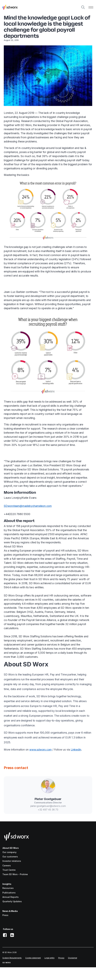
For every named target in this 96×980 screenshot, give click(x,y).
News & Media (10, 911)
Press (5, 915)
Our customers (10, 857)
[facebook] (5, 935)
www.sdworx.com (41, 750)
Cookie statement (33, 958)
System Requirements (12, 958)
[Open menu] (91, 7)
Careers (7, 866)
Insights (7, 884)
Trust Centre (9, 870)
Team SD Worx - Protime (15, 874)
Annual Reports (11, 897)
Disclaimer (73, 958)
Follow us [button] (8, 929)
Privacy (61, 958)
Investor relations (12, 861)
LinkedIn (76, 750)
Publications (9, 893)
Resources (8, 888)
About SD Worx (11, 848)
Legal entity (50, 958)
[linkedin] (12, 935)
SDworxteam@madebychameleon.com (28, 506)
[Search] (83, 7)
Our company (9, 852)
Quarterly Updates (12, 901)
